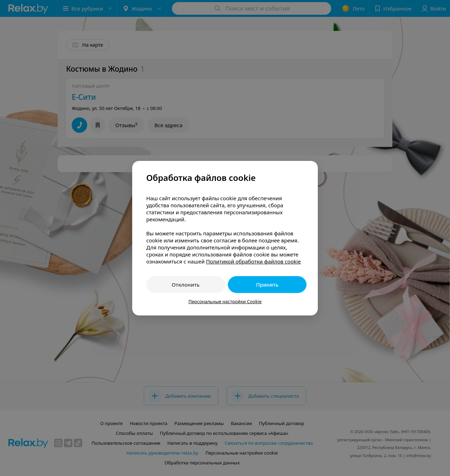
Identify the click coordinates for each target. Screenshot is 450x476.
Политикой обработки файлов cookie (253, 261)
